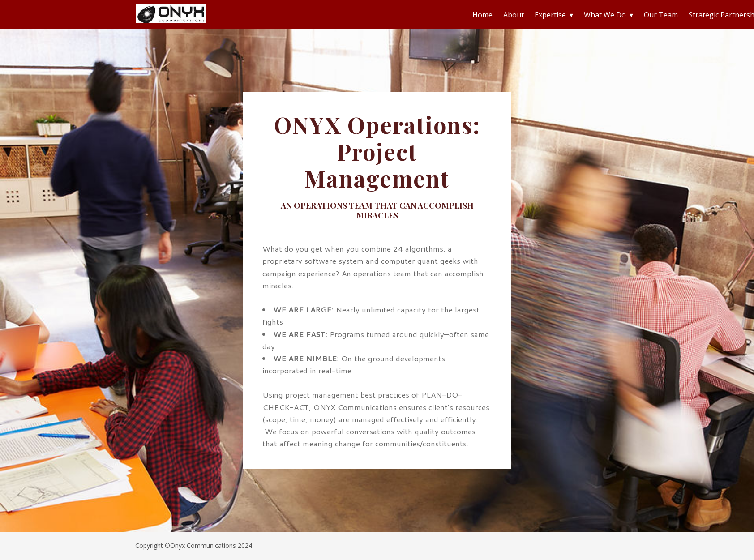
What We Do (605, 15)
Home (482, 15)
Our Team (661, 15)
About (514, 15)
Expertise (550, 15)
